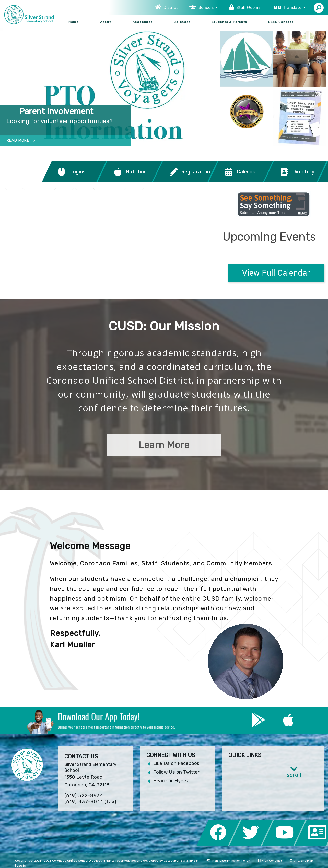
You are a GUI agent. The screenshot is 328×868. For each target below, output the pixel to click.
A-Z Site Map (301, 861)
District (171, 8)
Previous (15, 84)
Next (204, 84)
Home (74, 22)
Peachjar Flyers (171, 781)
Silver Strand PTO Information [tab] (200, 138)
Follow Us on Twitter (176, 772)
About (106, 22)
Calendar (182, 22)
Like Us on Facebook (176, 763)
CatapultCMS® (175, 861)
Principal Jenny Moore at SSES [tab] (207, 138)
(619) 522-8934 (84, 795)
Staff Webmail (249, 8)
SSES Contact (281, 22)
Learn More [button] (164, 445)
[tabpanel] (109, 87)
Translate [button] (293, 8)
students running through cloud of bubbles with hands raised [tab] (192, 138)
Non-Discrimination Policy (228, 861)
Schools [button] (207, 8)
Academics (143, 22)
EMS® (194, 861)
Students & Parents (229, 22)
